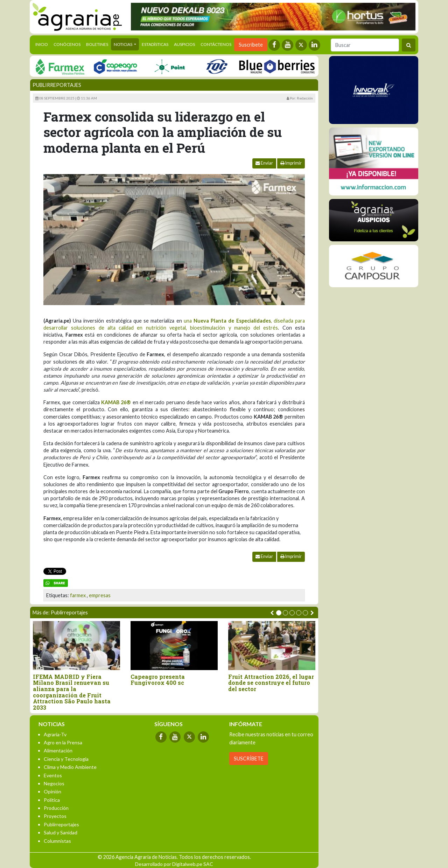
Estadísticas (155, 44)
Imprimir (291, 163)
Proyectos (55, 816)
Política (52, 800)
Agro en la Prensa (63, 742)
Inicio (43, 44)
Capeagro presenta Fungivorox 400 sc (158, 680)
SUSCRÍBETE (249, 759)
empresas (100, 595)
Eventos (53, 775)
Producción (56, 808)
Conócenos (67, 44)
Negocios (54, 783)
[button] (279, 613)
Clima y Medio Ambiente (70, 767)
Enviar (264, 163)
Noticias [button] (123, 44)
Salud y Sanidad (61, 832)
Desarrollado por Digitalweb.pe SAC (174, 864)
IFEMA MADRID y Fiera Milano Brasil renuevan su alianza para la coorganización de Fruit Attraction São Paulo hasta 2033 (72, 692)
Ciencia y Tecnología (66, 759)
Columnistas (57, 841)
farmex (78, 595)
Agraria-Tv (55, 734)
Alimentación (58, 750)
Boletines (97, 44)
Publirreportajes (57, 85)
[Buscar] (365, 45)
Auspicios (184, 44)
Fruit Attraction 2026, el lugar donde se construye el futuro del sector (271, 683)
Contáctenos (216, 44)
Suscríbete (251, 45)
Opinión (52, 791)
